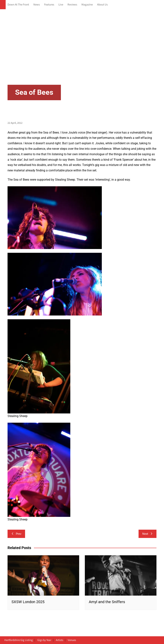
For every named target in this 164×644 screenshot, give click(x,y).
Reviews (72, 5)
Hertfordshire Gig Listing (19, 640)
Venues (72, 640)
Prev (16, 534)
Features (49, 5)
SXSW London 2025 (28, 602)
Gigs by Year (44, 640)
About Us (102, 5)
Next (148, 534)
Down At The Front (18, 5)
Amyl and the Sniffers (107, 602)
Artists (59, 640)
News (37, 5)
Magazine (87, 5)
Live (61, 5)
